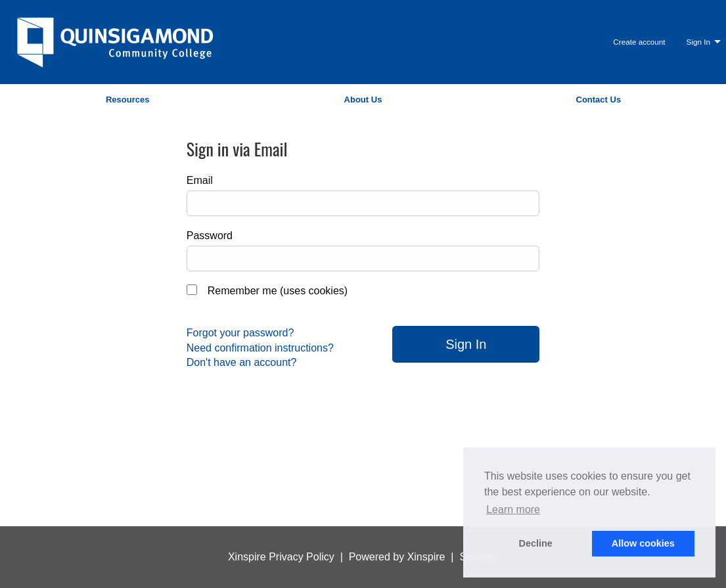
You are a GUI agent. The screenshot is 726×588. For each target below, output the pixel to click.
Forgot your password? (240, 333)
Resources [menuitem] (127, 100)
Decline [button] (536, 543)
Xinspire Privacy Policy (281, 557)
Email (200, 180)
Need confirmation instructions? (260, 348)
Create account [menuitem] (639, 42)
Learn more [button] (513, 509)
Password (210, 236)
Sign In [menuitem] (698, 42)
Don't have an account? (242, 362)
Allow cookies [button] (643, 543)
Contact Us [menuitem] (599, 100)
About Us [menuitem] (363, 100)
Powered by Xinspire (397, 557)
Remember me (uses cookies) (278, 291)
